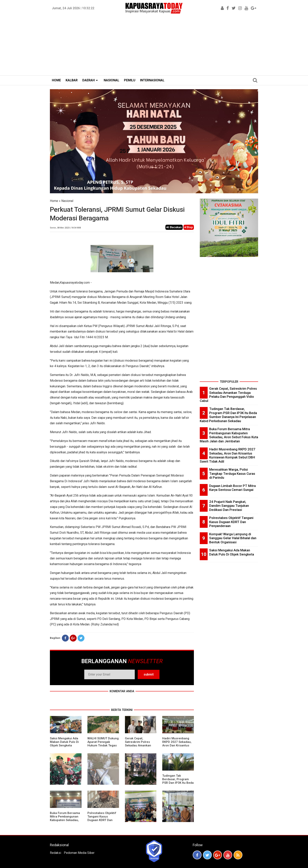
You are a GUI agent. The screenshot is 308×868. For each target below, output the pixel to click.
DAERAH (88, 80)
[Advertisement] (154, 46)
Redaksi (55, 853)
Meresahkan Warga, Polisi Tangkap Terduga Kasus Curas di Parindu (232, 473)
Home (54, 201)
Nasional (67, 201)
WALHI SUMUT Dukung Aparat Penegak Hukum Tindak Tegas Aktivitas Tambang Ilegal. (103, 745)
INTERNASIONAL (152, 80)
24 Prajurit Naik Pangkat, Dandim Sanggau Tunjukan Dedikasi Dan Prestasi (229, 506)
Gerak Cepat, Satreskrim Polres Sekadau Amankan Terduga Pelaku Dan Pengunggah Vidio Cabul (139, 747)
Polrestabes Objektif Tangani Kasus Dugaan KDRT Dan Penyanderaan (102, 818)
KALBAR (72, 80)
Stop (189, 227)
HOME (56, 80)
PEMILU (130, 80)
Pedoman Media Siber (79, 853)
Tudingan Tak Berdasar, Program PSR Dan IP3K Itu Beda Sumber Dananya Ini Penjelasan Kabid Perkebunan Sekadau (178, 785)
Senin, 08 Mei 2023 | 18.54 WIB (65, 228)
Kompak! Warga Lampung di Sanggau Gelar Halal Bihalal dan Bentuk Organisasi (233, 538)
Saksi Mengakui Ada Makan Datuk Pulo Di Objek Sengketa (64, 742)
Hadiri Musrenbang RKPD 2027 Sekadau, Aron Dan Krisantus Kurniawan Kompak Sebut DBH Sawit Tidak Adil (177, 747)
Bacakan (174, 227)
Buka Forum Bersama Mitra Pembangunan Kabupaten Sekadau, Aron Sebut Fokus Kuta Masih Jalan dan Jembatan (65, 822)
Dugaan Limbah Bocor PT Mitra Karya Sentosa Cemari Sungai (232, 488)
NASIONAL (111, 80)
